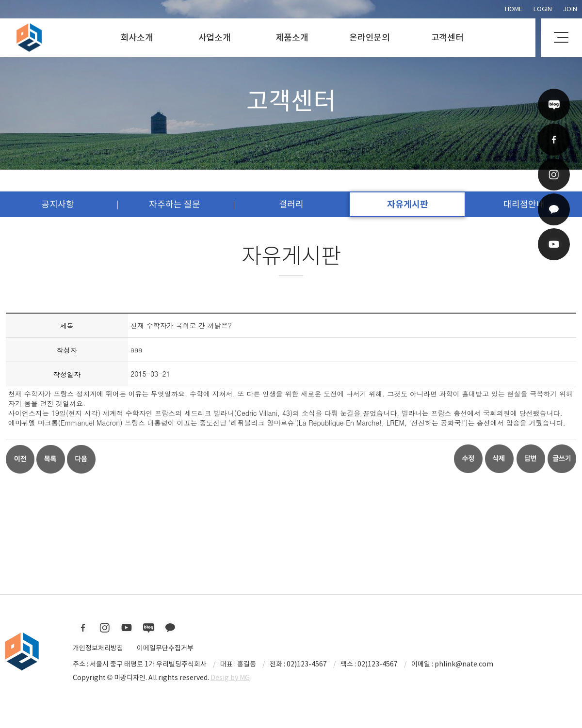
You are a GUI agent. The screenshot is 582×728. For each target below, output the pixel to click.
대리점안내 (524, 204)
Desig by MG (230, 678)
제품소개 (292, 38)
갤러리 (291, 204)
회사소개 (137, 38)
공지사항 (58, 204)
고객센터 (447, 38)
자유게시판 (408, 204)
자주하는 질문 (175, 204)
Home (514, 9)
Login (543, 9)
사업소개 (215, 38)
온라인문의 (370, 38)
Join (570, 9)
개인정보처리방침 (98, 648)
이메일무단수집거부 (165, 648)
